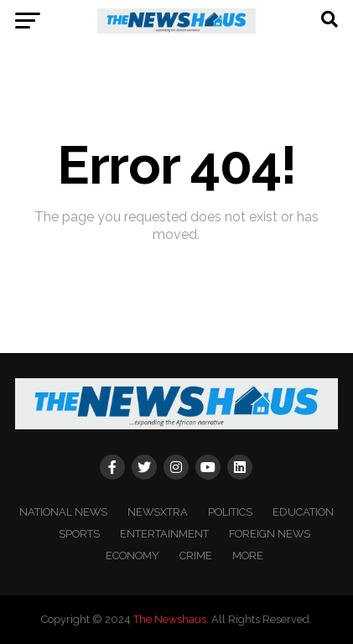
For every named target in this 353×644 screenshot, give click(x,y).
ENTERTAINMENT (164, 534)
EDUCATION (303, 512)
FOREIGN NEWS (270, 534)
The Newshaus (170, 619)
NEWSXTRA (158, 512)
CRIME (196, 556)
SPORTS (79, 534)
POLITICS (230, 512)
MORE (248, 556)
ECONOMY (132, 556)
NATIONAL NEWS (63, 512)
